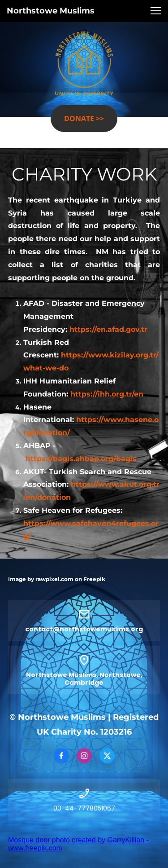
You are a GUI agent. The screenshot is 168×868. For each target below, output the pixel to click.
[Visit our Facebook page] (61, 756)
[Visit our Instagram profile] (84, 756)
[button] (156, 11)
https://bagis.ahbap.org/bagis (81, 459)
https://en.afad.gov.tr (108, 329)
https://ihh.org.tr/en (107, 394)
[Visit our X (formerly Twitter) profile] (107, 756)
